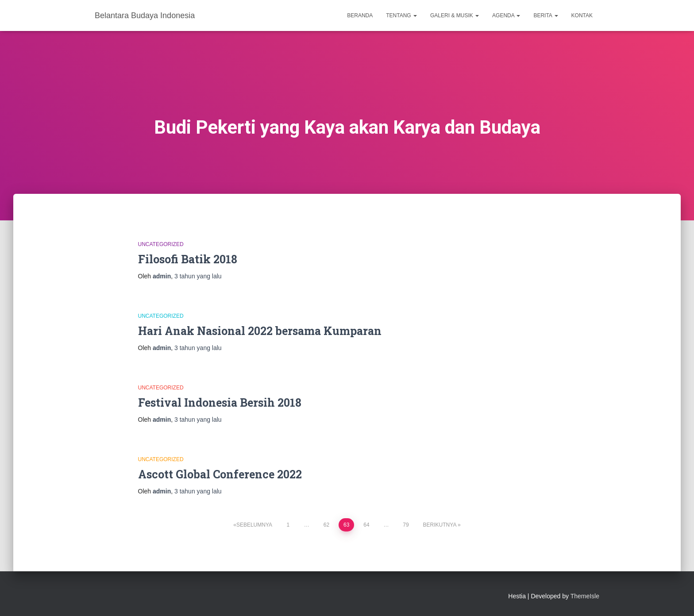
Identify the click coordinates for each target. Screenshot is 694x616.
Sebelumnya (254, 525)
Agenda (506, 15)
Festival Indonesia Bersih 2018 (220, 402)
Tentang (401, 15)
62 (326, 525)
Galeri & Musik (455, 15)
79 (406, 525)
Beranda (360, 15)
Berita (546, 15)
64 (366, 525)
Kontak (582, 15)
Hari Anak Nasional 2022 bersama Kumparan (260, 331)
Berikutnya (440, 525)
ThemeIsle (585, 596)
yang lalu (198, 276)
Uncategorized (161, 244)
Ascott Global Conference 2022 (220, 474)
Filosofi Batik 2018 (188, 259)
